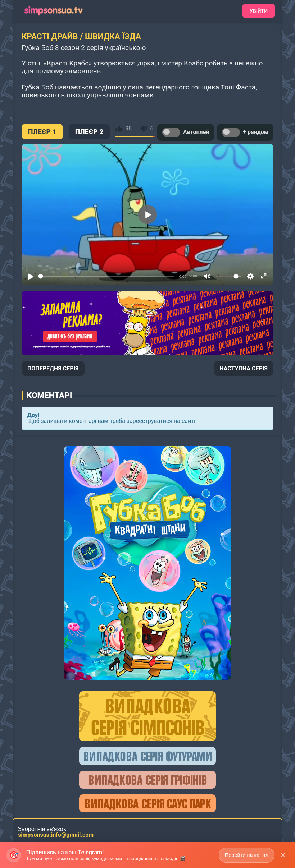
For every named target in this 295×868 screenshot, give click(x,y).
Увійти (259, 11)
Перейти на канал (246, 855)
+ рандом (245, 132)
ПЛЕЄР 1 (42, 132)
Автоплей (186, 132)
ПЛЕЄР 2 (89, 132)
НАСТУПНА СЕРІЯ (244, 368)
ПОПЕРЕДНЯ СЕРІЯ (53, 368)
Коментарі (49, 395)
